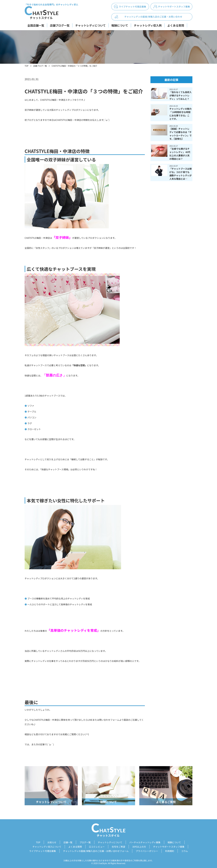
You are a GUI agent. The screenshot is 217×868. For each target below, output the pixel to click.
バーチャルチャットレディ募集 (145, 842)
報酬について (120, 25)
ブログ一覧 (85, 842)
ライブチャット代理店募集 (43, 850)
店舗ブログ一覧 (60, 25)
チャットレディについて (90, 25)
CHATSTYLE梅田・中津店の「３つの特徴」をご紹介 (74, 66)
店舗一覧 (68, 842)
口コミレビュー (97, 846)
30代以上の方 (139, 846)
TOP (26, 66)
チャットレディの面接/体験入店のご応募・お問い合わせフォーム (96, 850)
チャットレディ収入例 (148, 25)
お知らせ (52, 842)
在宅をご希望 (118, 846)
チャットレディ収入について (47, 846)
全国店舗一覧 (36, 25)
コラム (185, 850)
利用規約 (170, 850)
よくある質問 (176, 25)
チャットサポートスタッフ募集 (169, 846)
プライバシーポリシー (147, 850)
